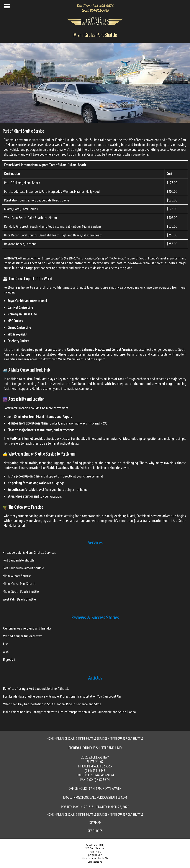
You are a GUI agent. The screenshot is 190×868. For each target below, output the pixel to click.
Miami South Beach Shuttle (21, 591)
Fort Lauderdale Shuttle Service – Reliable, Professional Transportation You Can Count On (62, 696)
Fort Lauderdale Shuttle (19, 560)
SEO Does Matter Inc (95, 848)
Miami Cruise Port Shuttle (95, 35)
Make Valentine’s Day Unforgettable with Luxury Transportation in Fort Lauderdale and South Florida (69, 712)
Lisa (6, 644)
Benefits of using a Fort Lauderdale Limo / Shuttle (36, 688)
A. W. (6, 652)
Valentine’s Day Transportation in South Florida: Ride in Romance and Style (52, 704)
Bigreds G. (10, 659)
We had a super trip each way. (23, 636)
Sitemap (95, 823)
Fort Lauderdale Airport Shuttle (23, 568)
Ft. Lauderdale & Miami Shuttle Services (29, 552)
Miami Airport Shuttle (17, 576)
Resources (95, 831)
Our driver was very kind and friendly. (27, 628)
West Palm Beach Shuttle (19, 599)
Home (50, 738)
